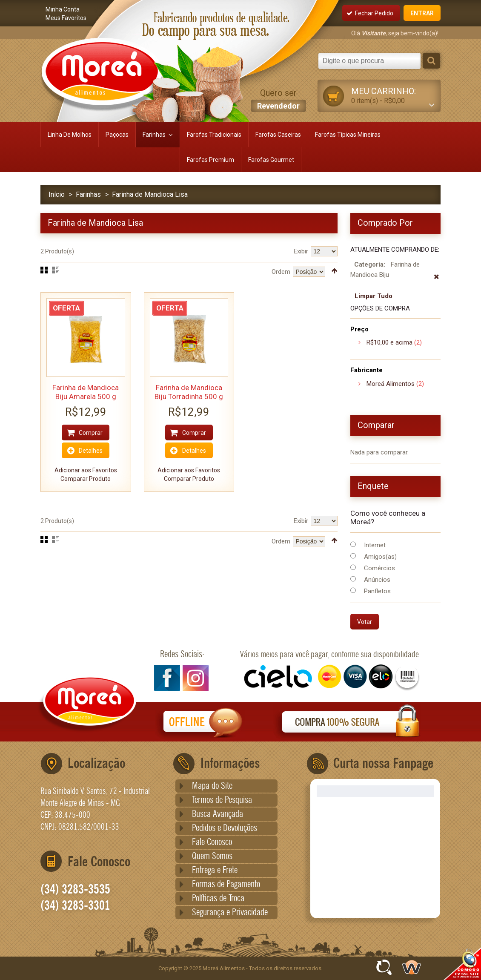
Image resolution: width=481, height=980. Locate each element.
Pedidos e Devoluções (225, 828)
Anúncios (377, 580)
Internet (375, 545)
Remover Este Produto (437, 281)
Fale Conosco (212, 842)
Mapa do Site (212, 786)
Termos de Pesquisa (222, 800)
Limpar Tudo (374, 296)
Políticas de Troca (218, 899)
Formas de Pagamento (226, 885)
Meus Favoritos (66, 18)
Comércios (379, 568)
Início (57, 194)
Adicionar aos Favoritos (86, 470)
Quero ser (278, 100)
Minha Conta (63, 9)
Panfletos (377, 591)
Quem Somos (212, 856)
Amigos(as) (380, 557)
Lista (56, 270)
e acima (389, 342)
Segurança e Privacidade (230, 913)
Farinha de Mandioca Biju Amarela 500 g (86, 392)
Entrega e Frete (215, 871)
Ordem (281, 272)
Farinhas (88, 194)
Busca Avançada (218, 814)
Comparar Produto (86, 479)
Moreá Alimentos (391, 384)
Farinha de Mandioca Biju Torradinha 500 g (189, 392)
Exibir (301, 251)
